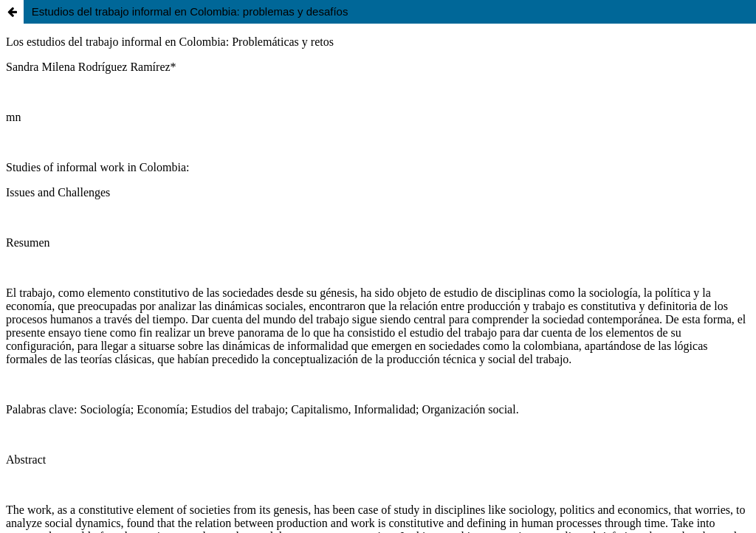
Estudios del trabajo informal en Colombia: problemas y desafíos (190, 11)
